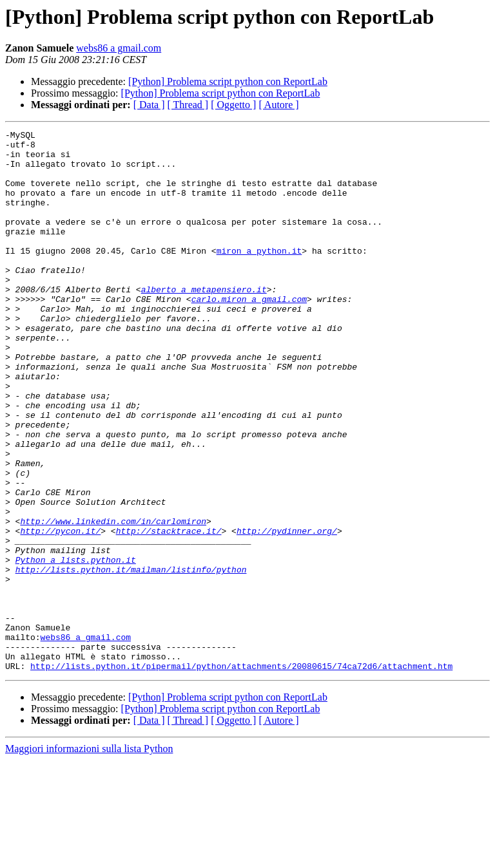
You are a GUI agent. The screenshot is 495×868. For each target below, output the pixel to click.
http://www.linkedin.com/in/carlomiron (113, 600)
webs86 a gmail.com (119, 48)
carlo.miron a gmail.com (249, 334)
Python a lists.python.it (76, 646)
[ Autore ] (278, 105)
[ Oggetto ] (233, 105)
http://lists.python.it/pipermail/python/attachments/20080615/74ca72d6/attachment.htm (241, 774)
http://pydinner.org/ (287, 612)
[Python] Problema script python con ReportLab (228, 81)
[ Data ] (149, 105)
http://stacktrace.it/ (169, 612)
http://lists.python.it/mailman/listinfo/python (131, 658)
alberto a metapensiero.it (204, 322)
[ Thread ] (188, 105)
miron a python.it (259, 276)
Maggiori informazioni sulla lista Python (89, 857)
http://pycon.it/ (60, 612)
